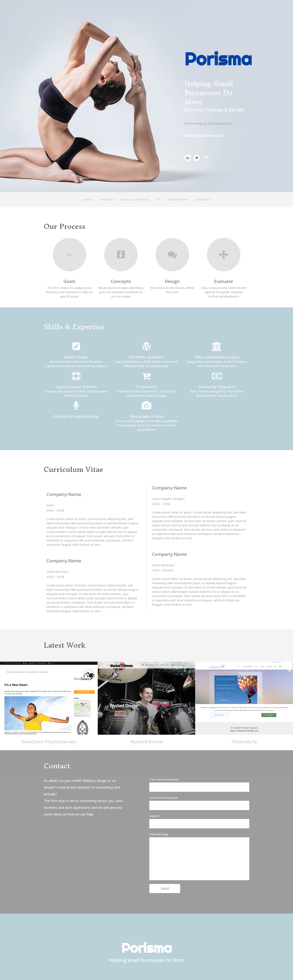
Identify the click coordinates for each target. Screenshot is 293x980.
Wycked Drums (147, 742)
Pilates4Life (244, 742)
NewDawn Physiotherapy (49, 742)
